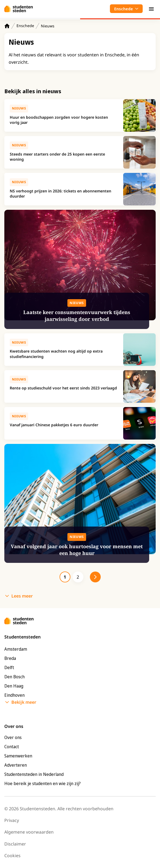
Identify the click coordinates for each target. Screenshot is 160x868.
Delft (9, 667)
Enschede (25, 26)
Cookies (12, 856)
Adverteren (16, 765)
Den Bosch (14, 677)
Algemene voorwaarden (29, 832)
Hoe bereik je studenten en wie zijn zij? (43, 783)
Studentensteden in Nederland (34, 774)
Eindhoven (14, 695)
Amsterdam (16, 649)
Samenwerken (18, 756)
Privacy (12, 820)
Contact (12, 747)
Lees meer (22, 596)
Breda (10, 658)
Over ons (13, 737)
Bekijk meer (24, 702)
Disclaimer (15, 844)
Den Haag (14, 686)
